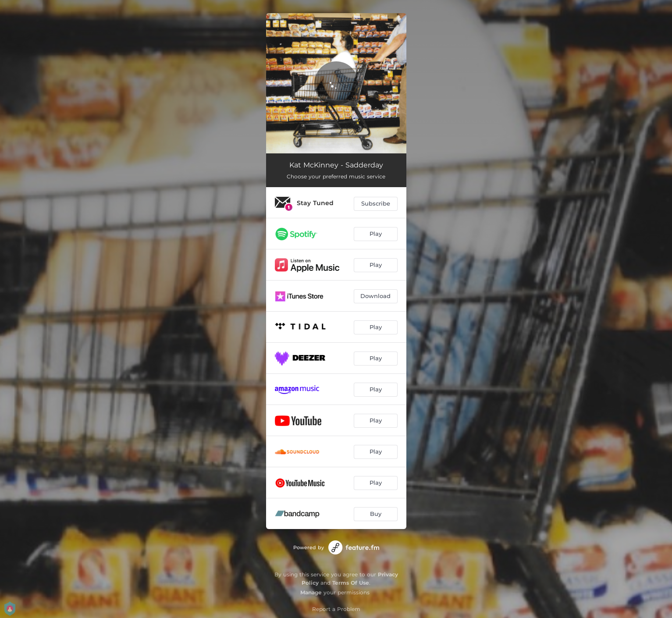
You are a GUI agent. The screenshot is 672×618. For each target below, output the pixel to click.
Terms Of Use (351, 583)
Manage (311, 592)
